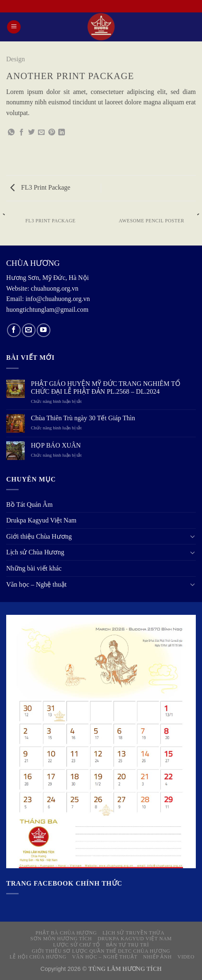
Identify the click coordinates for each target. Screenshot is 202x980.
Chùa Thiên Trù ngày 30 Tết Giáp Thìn (83, 418)
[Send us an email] (29, 330)
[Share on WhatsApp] (11, 132)
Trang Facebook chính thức (64, 883)
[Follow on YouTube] (44, 330)
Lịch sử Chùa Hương (35, 552)
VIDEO (186, 957)
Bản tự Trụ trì (128, 945)
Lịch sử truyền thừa (133, 933)
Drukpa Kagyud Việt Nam (41, 520)
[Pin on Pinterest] (52, 132)
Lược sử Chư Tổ (76, 945)
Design (15, 59)
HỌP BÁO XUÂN (56, 445)
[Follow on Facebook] (14, 330)
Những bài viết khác (34, 568)
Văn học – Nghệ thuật (36, 584)
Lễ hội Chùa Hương (38, 957)
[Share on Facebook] (21, 132)
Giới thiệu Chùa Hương (39, 536)
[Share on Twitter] (31, 132)
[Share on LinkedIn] (62, 132)
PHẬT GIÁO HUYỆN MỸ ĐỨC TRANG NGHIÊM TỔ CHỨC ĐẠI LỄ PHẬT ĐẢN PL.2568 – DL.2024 (106, 388)
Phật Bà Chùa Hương (66, 933)
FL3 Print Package (40, 187)
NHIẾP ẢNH (157, 957)
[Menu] (14, 27)
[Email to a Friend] (41, 132)
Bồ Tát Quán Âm (29, 504)
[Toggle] (192, 536)
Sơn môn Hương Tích (61, 939)
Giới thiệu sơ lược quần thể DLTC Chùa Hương (101, 951)
